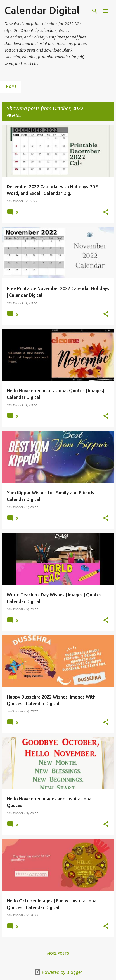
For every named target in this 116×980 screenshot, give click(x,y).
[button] (106, 212)
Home (11, 87)
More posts (58, 953)
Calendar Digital (42, 10)
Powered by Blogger (58, 972)
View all (14, 116)
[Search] (95, 11)
